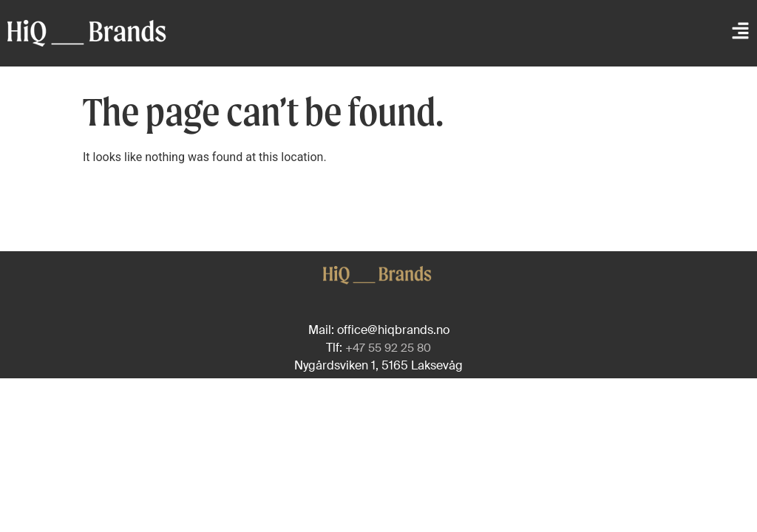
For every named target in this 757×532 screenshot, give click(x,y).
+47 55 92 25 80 (388, 348)
